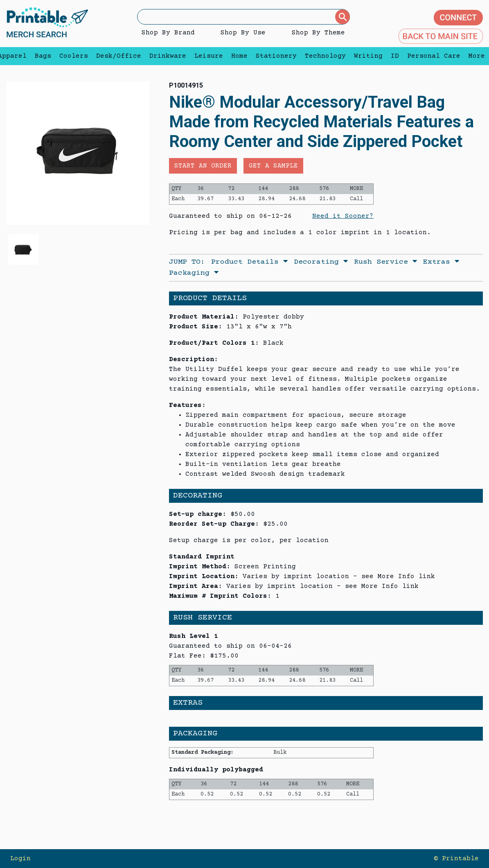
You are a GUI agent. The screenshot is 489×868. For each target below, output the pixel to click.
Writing (368, 56)
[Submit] (343, 17)
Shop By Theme (318, 33)
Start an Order (203, 166)
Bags (43, 56)
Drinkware (168, 56)
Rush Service (385, 262)
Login (20, 859)
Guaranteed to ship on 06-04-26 (230, 646)
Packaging (194, 273)
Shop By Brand (168, 33)
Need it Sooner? (343, 216)
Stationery (276, 56)
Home (239, 56)
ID (395, 56)
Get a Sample (273, 166)
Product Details (249, 262)
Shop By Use (243, 33)
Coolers (74, 56)
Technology (325, 56)
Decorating (321, 262)
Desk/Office (119, 56)
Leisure (209, 56)
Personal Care (434, 56)
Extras (441, 262)
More (475, 56)
